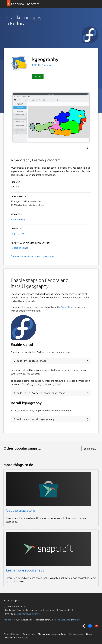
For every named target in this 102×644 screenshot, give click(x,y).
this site (77, 620)
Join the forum (10, 620)
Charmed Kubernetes (28, 614)
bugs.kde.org (18, 233)
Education (47, 65)
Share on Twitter (83, 626)
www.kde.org (18, 219)
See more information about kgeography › (33, 256)
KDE (35, 65)
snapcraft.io (12, 581)
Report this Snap (20, 248)
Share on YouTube (97, 626)
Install (38, 77)
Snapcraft (65, 620)
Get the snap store (20, 510)
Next (87, 148)
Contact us (22, 637)
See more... (90, 449)
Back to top (12, 601)
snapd (57, 620)
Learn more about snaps (25, 570)
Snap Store (67, 307)
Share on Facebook (90, 626)
